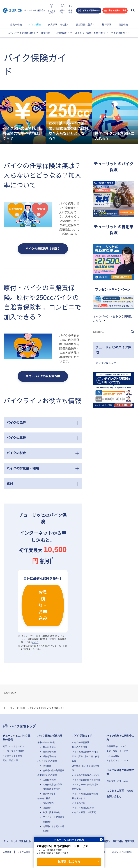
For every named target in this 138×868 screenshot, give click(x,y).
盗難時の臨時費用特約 (54, 770)
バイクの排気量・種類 (23, 468)
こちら (35, 642)
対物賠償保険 (49, 752)
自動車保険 (16, 25)
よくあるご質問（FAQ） (120, 791)
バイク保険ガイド (120, 33)
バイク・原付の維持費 (83, 808)
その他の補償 (44, 798)
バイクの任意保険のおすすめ (86, 775)
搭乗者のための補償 (47, 775)
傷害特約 (47, 808)
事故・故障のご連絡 (117, 10)
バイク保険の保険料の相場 (85, 752)
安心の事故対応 (10, 760)
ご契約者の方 (63, 33)
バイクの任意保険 (81, 742)
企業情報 (7, 852)
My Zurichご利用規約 (122, 852)
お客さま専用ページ (91, 10)
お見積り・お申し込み (117, 781)
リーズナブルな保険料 (13, 751)
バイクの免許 (16, 423)
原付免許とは (79, 798)
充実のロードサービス (13, 746)
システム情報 (24, 852)
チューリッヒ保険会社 (24, 11)
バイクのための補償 (47, 761)
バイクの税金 (16, 453)
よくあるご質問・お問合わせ (90, 33)
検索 (133, 10)
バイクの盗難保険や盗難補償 (86, 780)
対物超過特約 (49, 756)
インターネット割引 (12, 756)
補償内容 (46, 33)
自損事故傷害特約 (51, 789)
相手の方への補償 (46, 742)
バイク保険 (35, 24)
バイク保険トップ (106, 363)
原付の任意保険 (80, 747)
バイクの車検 (16, 438)
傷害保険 (123, 25)
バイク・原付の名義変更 (84, 812)
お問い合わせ (114, 796)
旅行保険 (107, 25)
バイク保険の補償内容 (50, 736)
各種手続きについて (116, 746)
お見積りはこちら (69, 861)
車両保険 (47, 766)
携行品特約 (48, 803)
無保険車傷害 (49, 794)
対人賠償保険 (49, 747)
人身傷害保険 (49, 780)
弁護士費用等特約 (51, 812)
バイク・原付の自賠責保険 (85, 794)
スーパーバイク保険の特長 (22, 33)
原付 (10, 484)
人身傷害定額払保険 (52, 785)
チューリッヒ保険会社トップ (18, 708)
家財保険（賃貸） (86, 25)
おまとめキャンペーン (117, 760)
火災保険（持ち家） (58, 25)
